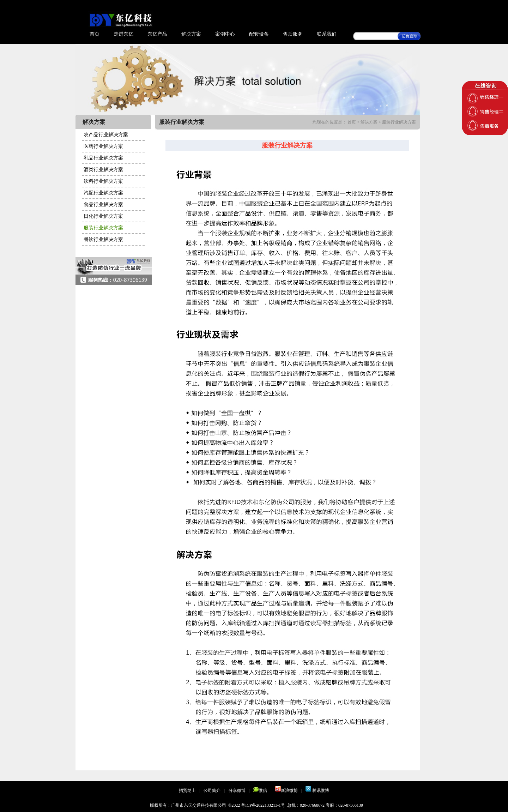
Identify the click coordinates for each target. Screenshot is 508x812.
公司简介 (212, 790)
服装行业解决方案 (103, 228)
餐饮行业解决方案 (103, 239)
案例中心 (225, 34)
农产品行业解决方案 (106, 135)
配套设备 (259, 34)
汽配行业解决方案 (103, 193)
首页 (95, 34)
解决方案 (191, 34)
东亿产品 (157, 34)
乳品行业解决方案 (103, 158)
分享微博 (237, 790)
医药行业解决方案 (103, 146)
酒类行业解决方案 (103, 170)
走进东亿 (123, 34)
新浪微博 (286, 790)
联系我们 (327, 34)
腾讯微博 (317, 790)
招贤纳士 (187, 790)
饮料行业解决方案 (103, 181)
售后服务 (293, 34)
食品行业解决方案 (103, 204)
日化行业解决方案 (103, 216)
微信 (260, 790)
